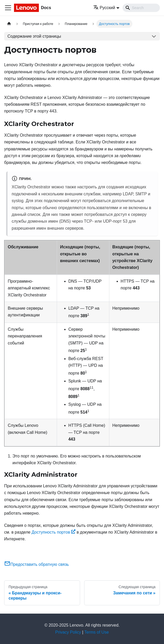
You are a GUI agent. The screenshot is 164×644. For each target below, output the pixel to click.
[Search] (141, 8)
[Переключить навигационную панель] (8, 8)
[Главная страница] (9, 24)
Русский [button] (104, 8)
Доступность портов (54, 532)
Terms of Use (97, 632)
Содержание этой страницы (34, 36)
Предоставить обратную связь (37, 564)
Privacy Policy (68, 632)
